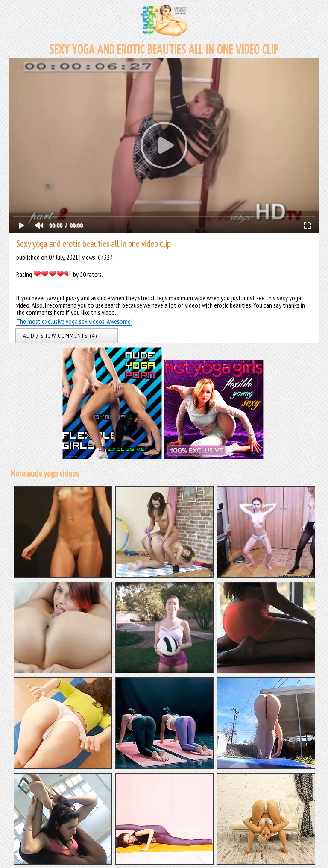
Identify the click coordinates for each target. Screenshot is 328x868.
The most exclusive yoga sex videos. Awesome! (74, 321)
